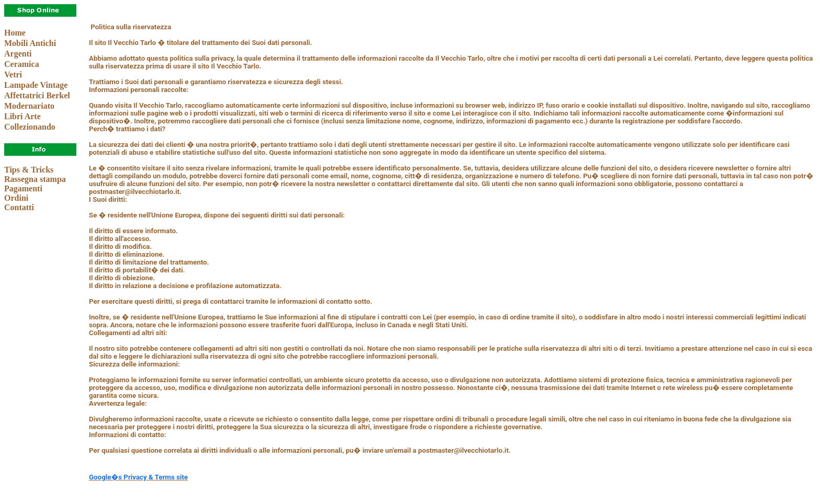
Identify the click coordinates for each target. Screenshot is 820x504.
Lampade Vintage (36, 85)
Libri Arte (22, 116)
